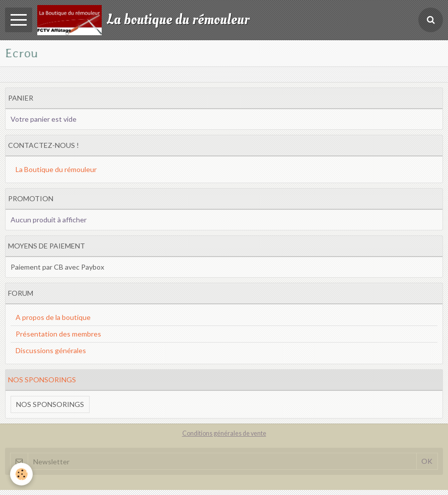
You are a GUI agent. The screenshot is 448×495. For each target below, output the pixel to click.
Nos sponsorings (50, 404)
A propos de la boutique (53, 317)
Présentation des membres (58, 334)
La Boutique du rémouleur (56, 169)
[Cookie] (21, 474)
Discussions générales (51, 350)
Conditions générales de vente (224, 433)
